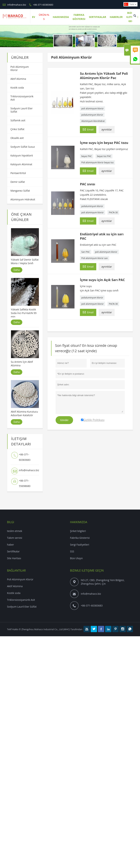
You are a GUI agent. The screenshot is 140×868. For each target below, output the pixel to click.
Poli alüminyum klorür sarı (95, 258)
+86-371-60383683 (43, 5)
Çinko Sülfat (17, 129)
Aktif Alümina (18, 79)
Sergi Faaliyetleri (80, 545)
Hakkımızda (61, 17)
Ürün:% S (44, 17)
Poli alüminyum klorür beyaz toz (97, 162)
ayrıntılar (107, 129)
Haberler (116, 17)
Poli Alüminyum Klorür (20, 68)
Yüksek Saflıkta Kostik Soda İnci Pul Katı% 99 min (24, 313)
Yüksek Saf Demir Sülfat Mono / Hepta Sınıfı (25, 261)
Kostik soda (17, 88)
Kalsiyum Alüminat (21, 164)
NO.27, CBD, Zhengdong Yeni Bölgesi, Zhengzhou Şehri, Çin (103, 582)
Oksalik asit (17, 138)
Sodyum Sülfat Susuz (23, 147)
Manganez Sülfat (20, 191)
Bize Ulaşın (76, 558)
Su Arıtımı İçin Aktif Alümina (22, 364)
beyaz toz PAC (104, 156)
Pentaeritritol (18, 173)
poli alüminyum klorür (92, 109)
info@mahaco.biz (17, 5)
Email (88, 129)
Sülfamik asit (18, 120)
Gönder (64, 420)
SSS (72, 551)
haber (11, 545)
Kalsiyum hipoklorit (22, 155)
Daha (17, 270)
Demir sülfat (18, 182)
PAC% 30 (113, 212)
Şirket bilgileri (78, 531)
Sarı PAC (86, 252)
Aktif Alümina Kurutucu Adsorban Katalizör (24, 413)
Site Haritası (14, 558)
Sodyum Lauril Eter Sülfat (22, 110)
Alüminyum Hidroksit (23, 199)
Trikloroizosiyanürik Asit (22, 98)
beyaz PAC (87, 156)
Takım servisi (15, 538)
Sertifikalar (98, 17)
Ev (34, 17)
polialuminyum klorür (92, 115)
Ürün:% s (57, 36)
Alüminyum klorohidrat (93, 121)
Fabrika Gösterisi (79, 17)
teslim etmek (15, 531)
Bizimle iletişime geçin (87, 570)
